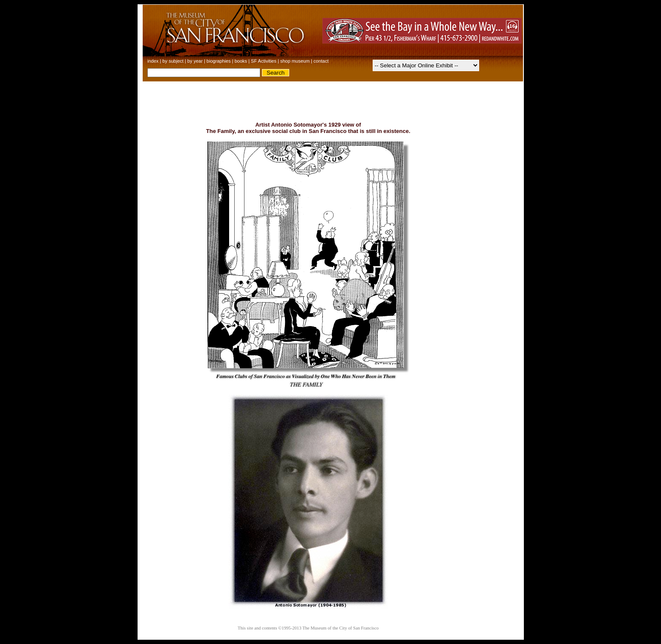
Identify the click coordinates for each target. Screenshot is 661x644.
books (241, 61)
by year (195, 61)
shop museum (295, 61)
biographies (219, 61)
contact (321, 61)
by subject (173, 61)
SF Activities (264, 61)
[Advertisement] (330, 101)
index (153, 61)
